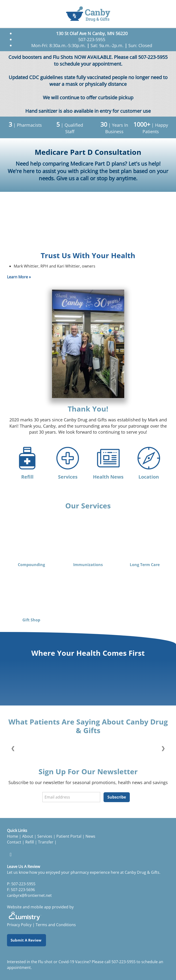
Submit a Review (26, 940)
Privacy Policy (19, 925)
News (90, 836)
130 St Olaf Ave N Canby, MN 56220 (92, 33)
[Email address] (71, 797)
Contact (14, 842)
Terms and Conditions (56, 925)
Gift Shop (31, 620)
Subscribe (117, 797)
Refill (27, 477)
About (28, 836)
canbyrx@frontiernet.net (29, 895)
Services (68, 477)
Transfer (46, 842)
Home (13, 836)
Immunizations (88, 565)
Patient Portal (69, 836)
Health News (108, 477)
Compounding (31, 565)
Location (149, 477)
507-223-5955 (124, 962)
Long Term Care (145, 565)
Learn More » (19, 277)
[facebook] (11, 854)
